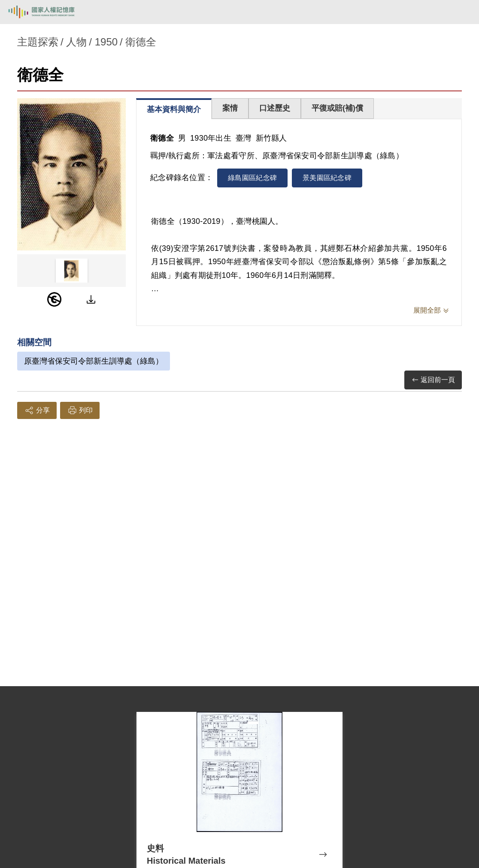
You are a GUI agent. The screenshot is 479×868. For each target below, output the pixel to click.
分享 (37, 410)
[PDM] (55, 299)
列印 (80, 410)
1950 (106, 42)
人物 (76, 42)
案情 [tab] (230, 108)
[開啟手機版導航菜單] (463, 12)
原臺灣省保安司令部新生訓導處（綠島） (94, 361)
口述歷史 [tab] (275, 108)
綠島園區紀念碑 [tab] (252, 178)
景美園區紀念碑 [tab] (327, 178)
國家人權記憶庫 (50, 12)
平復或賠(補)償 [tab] (337, 108)
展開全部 (427, 310)
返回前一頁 (433, 380)
